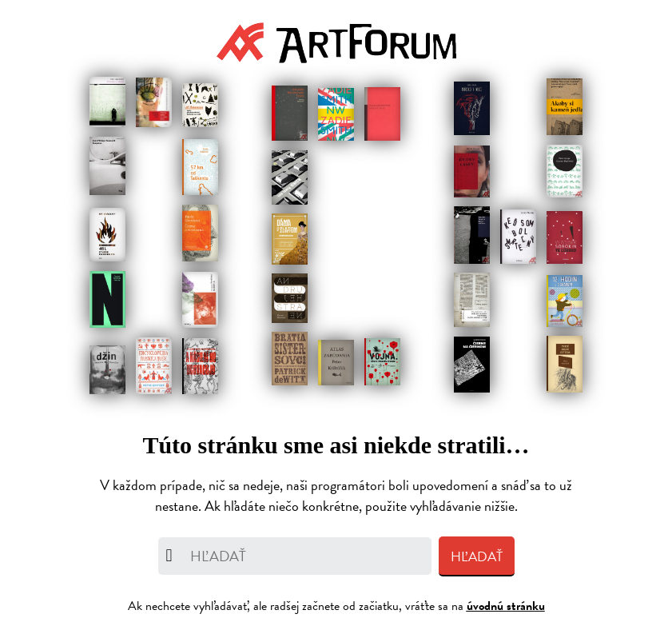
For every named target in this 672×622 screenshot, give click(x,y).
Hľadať (477, 557)
